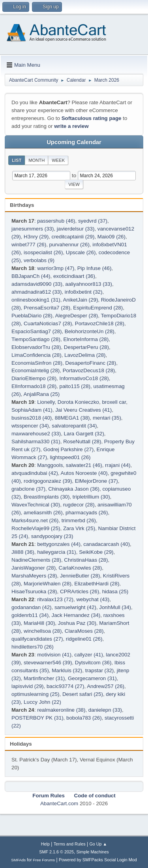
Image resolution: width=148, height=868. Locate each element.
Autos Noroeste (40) (84, 473)
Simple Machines (93, 852)
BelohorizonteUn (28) (90, 331)
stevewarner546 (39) (48, 663)
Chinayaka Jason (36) (74, 489)
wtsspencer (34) (30, 426)
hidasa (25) (115, 591)
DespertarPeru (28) (86, 347)
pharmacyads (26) (87, 513)
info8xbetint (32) (84, 292)
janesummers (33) (33, 229)
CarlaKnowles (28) (81, 568)
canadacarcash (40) (107, 544)
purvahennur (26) (69, 245)
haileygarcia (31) (57, 552)
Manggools (50, 465)
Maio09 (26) (111, 237)
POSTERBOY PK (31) (37, 718)
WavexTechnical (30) (36, 505)
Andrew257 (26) (106, 686)
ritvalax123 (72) (55, 599)
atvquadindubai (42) (35, 473)
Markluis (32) (67, 670)
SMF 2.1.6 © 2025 (56, 852)
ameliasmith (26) (43, 513)
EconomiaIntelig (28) (36, 370)
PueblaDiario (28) (32, 316)
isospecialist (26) (43, 252)
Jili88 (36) (23, 552)
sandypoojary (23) (52, 536)
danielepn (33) (105, 710)
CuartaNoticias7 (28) (48, 323)
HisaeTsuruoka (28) (34, 591)
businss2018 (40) (32, 418)
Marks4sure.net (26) (35, 520)
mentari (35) (107, 418)
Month (37, 160)
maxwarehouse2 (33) (36, 434)
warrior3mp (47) (56, 268)
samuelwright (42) (75, 607)
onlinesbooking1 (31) (36, 300)
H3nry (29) (36, 237)
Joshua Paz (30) (77, 623)
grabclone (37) (28, 489)
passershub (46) (56, 221)
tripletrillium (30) (91, 497)
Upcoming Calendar (74, 142)
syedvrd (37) (93, 221)
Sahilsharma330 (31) (36, 441)
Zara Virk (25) (79, 528)
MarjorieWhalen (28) (48, 584)
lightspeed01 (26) (70, 457)
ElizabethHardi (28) (97, 584)
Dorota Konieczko (78, 402)
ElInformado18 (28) (34, 386)
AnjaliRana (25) (41, 394)
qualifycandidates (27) (37, 639)
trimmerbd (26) (79, 520)
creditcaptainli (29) (73, 237)
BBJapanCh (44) (31, 276)
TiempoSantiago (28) (36, 339)
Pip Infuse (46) (95, 268)
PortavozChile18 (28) (100, 323)
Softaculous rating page (92, 118)
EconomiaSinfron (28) (37, 363)
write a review (71, 126)
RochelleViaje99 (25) (36, 528)
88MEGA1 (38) (72, 418)
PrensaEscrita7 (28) (47, 308)
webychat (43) (93, 599)
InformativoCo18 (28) (84, 378)
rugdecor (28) (79, 505)
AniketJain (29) (80, 300)
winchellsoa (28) (43, 631)
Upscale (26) (81, 252)
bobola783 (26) (84, 718)
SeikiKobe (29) (96, 552)
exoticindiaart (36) (74, 276)
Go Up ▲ (98, 844)
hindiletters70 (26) (33, 647)
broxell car (114, 402)
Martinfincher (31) (44, 678)
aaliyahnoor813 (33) (89, 284)
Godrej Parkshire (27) (68, 449)
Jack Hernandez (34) (76, 615)
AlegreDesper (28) (76, 316)
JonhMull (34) (115, 607)
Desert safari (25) (83, 694)
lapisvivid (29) (27, 686)
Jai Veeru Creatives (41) (83, 410)
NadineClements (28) (36, 560)
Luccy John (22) (42, 702)
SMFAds (18, 860)
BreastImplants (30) (47, 497)
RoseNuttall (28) (82, 441)
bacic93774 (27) (66, 686)
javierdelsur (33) (76, 229)
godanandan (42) (32, 607)
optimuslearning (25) (36, 694)
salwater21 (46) (84, 465)
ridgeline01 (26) (84, 639)
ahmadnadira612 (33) (37, 292)
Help (45, 844)
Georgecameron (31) (92, 678)
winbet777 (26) (29, 245)
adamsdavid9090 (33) (37, 284)
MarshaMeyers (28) (34, 576)
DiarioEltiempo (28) (34, 378)
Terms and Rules (70, 844)
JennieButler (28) (80, 576)
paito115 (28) (75, 386)
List (17, 160)
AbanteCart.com (59, 803)
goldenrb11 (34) (30, 615)
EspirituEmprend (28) (98, 308)
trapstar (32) (100, 670)
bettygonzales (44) (59, 544)
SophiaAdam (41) (32, 410)
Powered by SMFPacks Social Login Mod (98, 860)
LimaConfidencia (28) (37, 355)
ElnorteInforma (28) (86, 339)
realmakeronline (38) (61, 710)
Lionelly (46, 402)
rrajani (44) (118, 465)
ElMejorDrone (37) (96, 481)
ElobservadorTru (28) (36, 347)
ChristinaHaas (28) (86, 560)
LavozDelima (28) (85, 355)
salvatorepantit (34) (74, 426)
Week (58, 160)
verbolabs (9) (39, 260)
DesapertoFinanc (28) (91, 363)
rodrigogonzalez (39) (48, 481)
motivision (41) (54, 655)
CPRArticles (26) (80, 591)
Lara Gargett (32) (84, 434)
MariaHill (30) (39, 623)
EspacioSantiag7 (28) (37, 331)
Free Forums (44, 860)
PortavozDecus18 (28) (89, 370)
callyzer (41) (89, 655)
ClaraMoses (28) (84, 631)
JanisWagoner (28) (34, 568)
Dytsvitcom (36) (93, 663)
